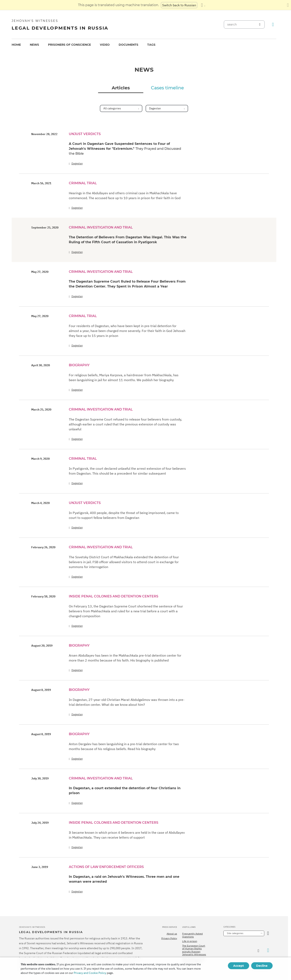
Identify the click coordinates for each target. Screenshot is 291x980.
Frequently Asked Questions (192, 935)
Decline (262, 966)
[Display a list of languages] (203, 5)
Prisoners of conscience (69, 45)
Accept (239, 966)
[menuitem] (16, 45)
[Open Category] (268, 933)
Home (16, 45)
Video (105, 45)
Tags (151, 45)
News (34, 45)
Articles (121, 88)
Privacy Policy (169, 938)
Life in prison (190, 941)
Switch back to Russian (179, 5)
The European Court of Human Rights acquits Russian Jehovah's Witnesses (194, 950)
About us (172, 934)
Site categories (235, 933)
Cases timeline (167, 88)
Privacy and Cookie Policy (90, 973)
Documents (128, 45)
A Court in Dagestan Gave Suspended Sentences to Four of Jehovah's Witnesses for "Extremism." (125, 149)
